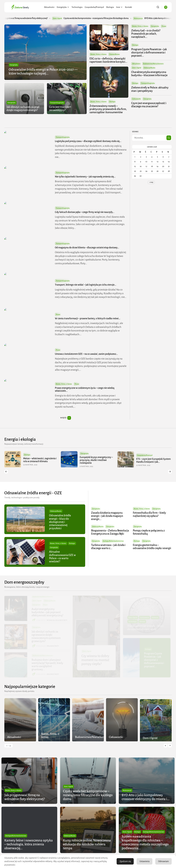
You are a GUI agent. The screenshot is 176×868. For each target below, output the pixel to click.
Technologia (77, 7)
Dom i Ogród (66, 18)
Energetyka (63, 7)
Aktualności (49, 7)
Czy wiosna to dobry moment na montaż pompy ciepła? (95, 660)
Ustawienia (144, 861)
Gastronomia (144, 618)
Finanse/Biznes (115, 54)
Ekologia (110, 7)
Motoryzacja (147, 18)
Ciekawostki (137, 99)
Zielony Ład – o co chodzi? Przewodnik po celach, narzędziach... (146, 34)
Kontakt (128, 7)
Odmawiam (163, 861)
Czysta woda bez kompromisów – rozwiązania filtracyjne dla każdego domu (105, 18)
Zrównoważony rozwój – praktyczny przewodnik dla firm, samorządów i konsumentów (108, 109)
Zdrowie (142, 622)
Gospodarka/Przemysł (94, 7)
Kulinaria (155, 618)
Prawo (164, 26)
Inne (119, 7)
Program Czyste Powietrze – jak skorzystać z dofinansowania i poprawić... (149, 53)
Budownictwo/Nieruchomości (154, 64)
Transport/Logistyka (57, 103)
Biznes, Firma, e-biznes (99, 54)
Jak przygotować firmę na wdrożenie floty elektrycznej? (33, 18)
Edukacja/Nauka (150, 68)
